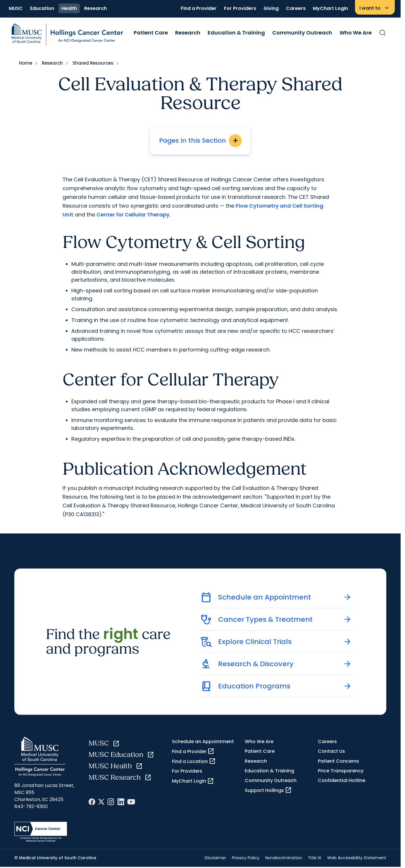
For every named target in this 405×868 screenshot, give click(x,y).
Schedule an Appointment (203, 742)
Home (26, 63)
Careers (296, 8)
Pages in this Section (200, 141)
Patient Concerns (338, 761)
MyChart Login (330, 8)
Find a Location (194, 761)
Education (42, 8)
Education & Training (236, 33)
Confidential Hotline (342, 780)
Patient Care (151, 33)
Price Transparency (341, 771)
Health (69, 8)
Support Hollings (268, 790)
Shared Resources (93, 63)
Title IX (315, 858)
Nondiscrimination (284, 858)
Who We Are (356, 33)
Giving (271, 8)
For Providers (240, 8)
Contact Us (331, 751)
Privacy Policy (246, 858)
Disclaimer (215, 858)
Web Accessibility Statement (357, 858)
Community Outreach (302, 33)
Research (95, 8)
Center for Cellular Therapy (133, 215)
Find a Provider (199, 8)
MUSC (16, 8)
